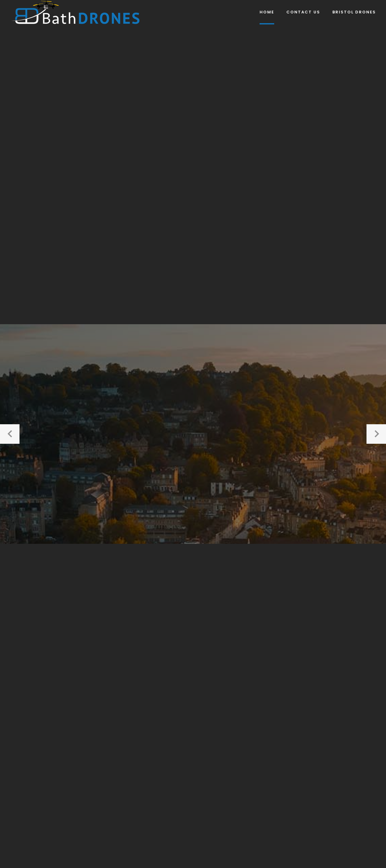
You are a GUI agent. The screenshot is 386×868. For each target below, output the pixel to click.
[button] (10, 434)
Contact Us (303, 12)
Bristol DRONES (354, 12)
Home (267, 12)
